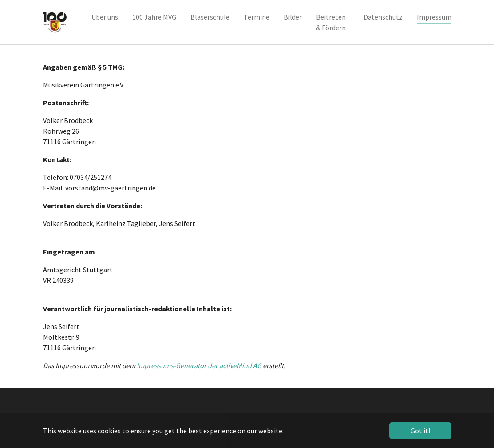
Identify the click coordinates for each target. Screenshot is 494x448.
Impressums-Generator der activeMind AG (199, 365)
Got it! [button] (420, 431)
